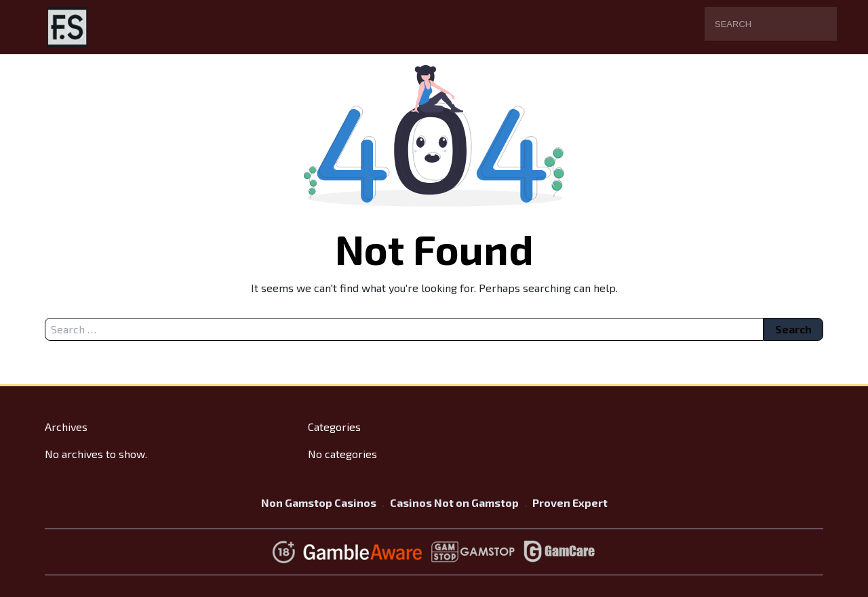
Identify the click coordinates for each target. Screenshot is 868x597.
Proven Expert (570, 502)
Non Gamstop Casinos (319, 502)
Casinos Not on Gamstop (454, 502)
